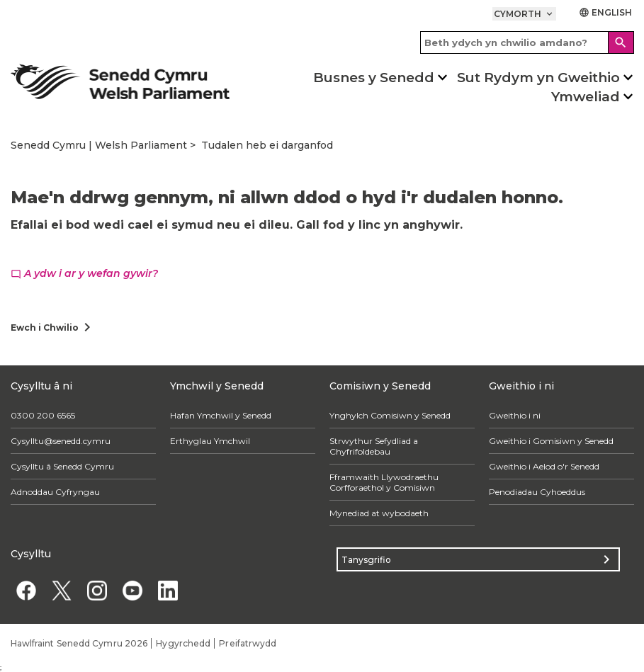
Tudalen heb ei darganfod (267, 145)
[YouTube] (133, 590)
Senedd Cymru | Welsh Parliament (99, 145)
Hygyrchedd (183, 643)
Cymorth (524, 14)
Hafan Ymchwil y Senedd (221, 415)
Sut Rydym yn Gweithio (538, 78)
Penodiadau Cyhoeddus (537, 492)
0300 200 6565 (43, 415)
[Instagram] (97, 590)
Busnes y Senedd (374, 78)
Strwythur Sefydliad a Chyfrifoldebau (374, 446)
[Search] (621, 42)
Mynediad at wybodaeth (379, 513)
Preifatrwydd (248, 643)
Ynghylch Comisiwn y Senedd (390, 415)
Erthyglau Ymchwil (210, 441)
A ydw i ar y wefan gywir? (84, 273)
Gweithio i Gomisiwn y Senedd (551, 441)
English (606, 12)
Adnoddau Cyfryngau (55, 492)
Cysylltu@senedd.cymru (61, 441)
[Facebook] (27, 590)
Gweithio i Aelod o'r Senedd (544, 466)
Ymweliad (586, 97)
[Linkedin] (168, 590)
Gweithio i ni (515, 415)
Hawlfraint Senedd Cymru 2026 (79, 643)
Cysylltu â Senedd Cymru (62, 466)
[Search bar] (527, 42)
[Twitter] (62, 590)
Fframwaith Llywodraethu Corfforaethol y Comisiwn (384, 482)
